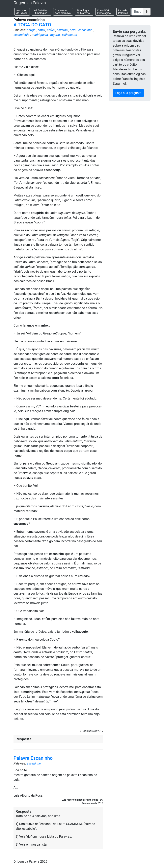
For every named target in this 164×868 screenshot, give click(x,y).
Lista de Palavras (123, 12)
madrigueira (40, 35)
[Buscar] (137, 12)
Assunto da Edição (22, 12)
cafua (51, 30)
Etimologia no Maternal (83, 12)
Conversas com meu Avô (63, 12)
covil (73, 30)
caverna (62, 30)
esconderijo (21, 35)
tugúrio (55, 35)
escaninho (85, 30)
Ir (147, 12)
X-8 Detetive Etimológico (40, 12)
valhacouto (69, 35)
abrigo (31, 30)
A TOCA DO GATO (32, 25)
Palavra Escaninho (33, 758)
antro (41, 30)
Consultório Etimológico (104, 12)
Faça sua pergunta (128, 93)
